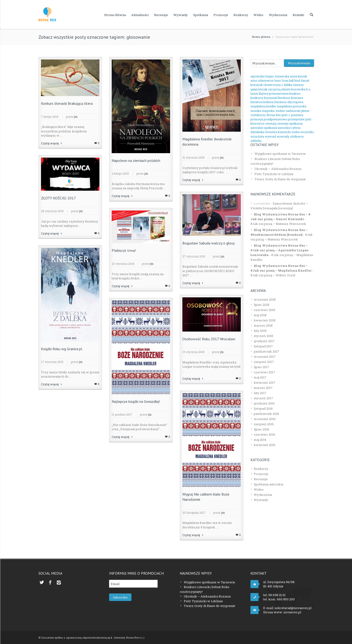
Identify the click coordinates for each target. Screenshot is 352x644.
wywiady (283, 136)
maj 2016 (260, 440)
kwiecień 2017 (265, 383)
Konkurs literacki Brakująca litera (67, 103)
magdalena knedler (263, 106)
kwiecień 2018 (265, 320)
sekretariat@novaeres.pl (293, 608)
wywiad (270, 136)
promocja (257, 119)
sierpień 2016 (264, 424)
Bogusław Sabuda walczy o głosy (209, 243)
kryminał (270, 98)
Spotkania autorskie (269, 484)
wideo (296, 132)
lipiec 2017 (262, 367)
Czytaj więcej (52, 143)
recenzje (283, 123)
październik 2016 (266, 414)
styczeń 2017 (263, 398)
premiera (297, 115)
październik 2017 (266, 351)
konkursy (257, 98)
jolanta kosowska (293, 89)
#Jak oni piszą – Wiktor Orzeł (273, 275)
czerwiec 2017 (264, 372)
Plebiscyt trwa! (124, 250)
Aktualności (140, 15)
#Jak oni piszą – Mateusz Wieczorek (278, 224)
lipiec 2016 (262, 429)
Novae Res (274, 115)
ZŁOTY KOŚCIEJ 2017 (58, 198)
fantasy (298, 85)
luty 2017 (260, 393)
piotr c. (286, 115)
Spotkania (201, 15)
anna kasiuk (299, 76)
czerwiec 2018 (264, 310)
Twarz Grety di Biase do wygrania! (280, 179)
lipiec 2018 (262, 305)
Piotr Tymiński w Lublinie (274, 174)
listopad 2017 (263, 346)
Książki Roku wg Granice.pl (62, 349)
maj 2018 (260, 315)
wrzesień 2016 (265, 419)
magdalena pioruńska (292, 106)
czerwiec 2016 (264, 434)
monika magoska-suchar (268, 111)
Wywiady (181, 15)
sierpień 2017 (264, 362)
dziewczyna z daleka (278, 85)
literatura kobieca (262, 102)
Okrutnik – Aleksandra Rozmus (278, 169)
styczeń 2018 (263, 336)
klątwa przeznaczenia (274, 93)
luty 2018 (260, 331)
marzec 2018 (263, 325)
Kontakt (298, 15)
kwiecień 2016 (265, 445)
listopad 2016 (263, 408)
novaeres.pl (292, 612)
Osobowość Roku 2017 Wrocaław (209, 339)
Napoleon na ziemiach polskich (136, 160)
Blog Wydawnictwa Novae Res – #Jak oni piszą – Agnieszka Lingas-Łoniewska (280, 250)
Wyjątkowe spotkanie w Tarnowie (280, 154)
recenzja (271, 123)
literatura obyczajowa (289, 102)
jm (76, 117)
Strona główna (115, 15)
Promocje (221, 15)
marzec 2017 (263, 388)
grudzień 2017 (264, 341)
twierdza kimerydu (278, 132)
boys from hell (284, 80)
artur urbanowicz (262, 80)
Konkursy (241, 15)
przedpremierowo (275, 119)
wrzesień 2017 (265, 357)
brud (297, 80)
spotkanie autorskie (277, 128)
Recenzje (161, 15)
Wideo (258, 15)
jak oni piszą (272, 89)
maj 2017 (260, 377)
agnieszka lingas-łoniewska (270, 76)
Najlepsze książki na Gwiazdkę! (136, 401)
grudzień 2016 (264, 403)
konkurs (295, 93)
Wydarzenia (278, 15)
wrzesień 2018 (265, 299)
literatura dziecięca (290, 98)
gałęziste (257, 89)
